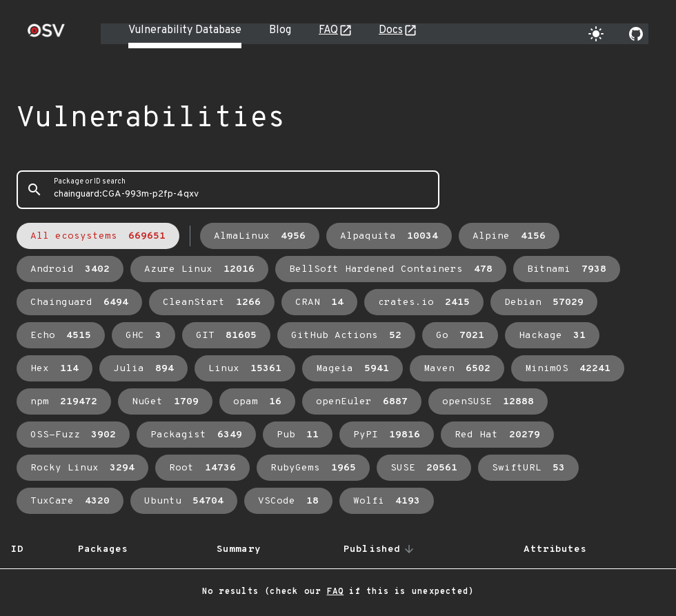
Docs (391, 30)
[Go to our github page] (636, 34)
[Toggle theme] (596, 34)
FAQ (328, 30)
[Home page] (46, 35)
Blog (280, 30)
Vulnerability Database (185, 30)
